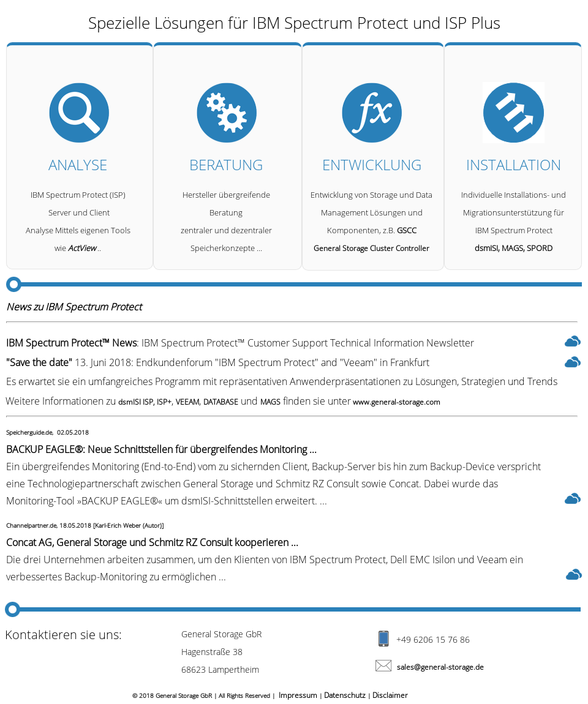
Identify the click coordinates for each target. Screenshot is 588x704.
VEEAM (187, 402)
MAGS (270, 402)
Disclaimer (390, 695)
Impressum (298, 695)
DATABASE (221, 402)
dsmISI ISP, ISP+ (145, 402)
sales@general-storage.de (440, 667)
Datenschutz (345, 695)
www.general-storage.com (396, 402)
